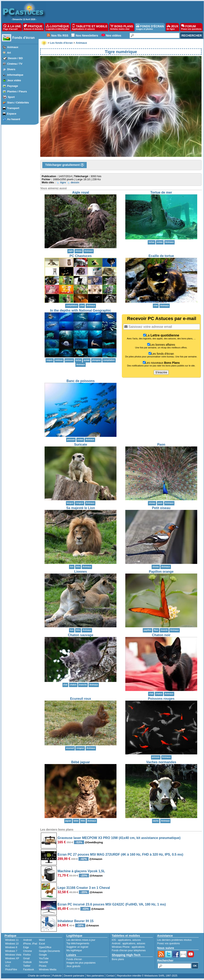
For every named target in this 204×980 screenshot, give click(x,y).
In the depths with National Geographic (81, 310)
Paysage (13, 86)
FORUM (191, 27)
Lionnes (81, 572)
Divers (11, 69)
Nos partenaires (95, 976)
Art (9, 53)
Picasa (43, 966)
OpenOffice (45, 947)
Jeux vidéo (14, 80)
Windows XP (12, 958)
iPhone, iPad (30, 944)
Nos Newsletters (87, 36)
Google (43, 955)
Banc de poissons (81, 381)
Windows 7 (11, 951)
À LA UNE (12, 27)
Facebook (29, 970)
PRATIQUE (33, 27)
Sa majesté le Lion (81, 508)
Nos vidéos (114, 36)
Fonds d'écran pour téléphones (129, 950)
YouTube (44, 958)
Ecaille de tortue (161, 256)
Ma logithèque (74, 950)
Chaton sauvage (81, 635)
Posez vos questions (168, 943)
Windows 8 (11, 947)
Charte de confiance (39, 976)
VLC (7, 966)
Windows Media (48, 970)
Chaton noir (161, 635)
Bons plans (118, 959)
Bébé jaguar (81, 762)
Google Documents (49, 951)
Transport (13, 108)
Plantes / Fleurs (17, 91)
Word (42, 940)
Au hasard (14, 119)
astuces (137, 940)
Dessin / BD (15, 58)
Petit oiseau (161, 508)
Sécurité (43, 962)
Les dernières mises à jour (81, 940)
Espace (12, 114)
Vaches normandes (161, 762)
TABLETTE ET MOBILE (90, 27)
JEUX (173, 27)
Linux (8, 962)
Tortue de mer (161, 192)
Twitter (27, 966)
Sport (11, 97)
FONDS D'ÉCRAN (150, 27)
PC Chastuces (81, 256)
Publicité (57, 976)
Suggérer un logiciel (77, 947)
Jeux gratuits (73, 966)
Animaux (13, 47)
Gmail (26, 958)
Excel (42, 944)
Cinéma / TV (15, 64)
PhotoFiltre (11, 970)
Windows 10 (12, 944)
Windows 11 (12, 940)
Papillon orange (161, 572)
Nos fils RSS (60, 36)
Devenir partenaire (74, 976)
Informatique (15, 75)
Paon (161, 445)
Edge (26, 947)
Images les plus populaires (81, 963)
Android (27, 940)
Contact (110, 976)
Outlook (27, 962)
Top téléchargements (78, 943)
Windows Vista (13, 955)
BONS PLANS (122, 27)
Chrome (28, 951)
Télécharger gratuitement (65, 165)
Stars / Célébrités (18, 103)
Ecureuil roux (81, 699)
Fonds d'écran (24, 38)
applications (124, 940)
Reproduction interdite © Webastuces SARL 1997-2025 (147, 976)
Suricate (81, 445)
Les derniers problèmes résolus (174, 940)
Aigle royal (81, 192)
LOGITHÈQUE (58, 27)
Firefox (27, 955)
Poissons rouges (161, 699)
